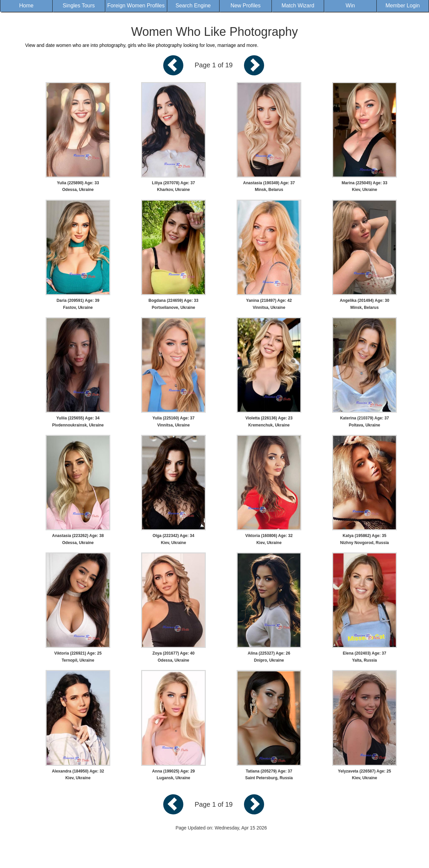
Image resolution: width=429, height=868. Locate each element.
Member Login (403, 6)
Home (26, 6)
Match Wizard (298, 6)
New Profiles (246, 6)
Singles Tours (79, 6)
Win (350, 6)
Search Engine (193, 6)
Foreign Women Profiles (136, 6)
